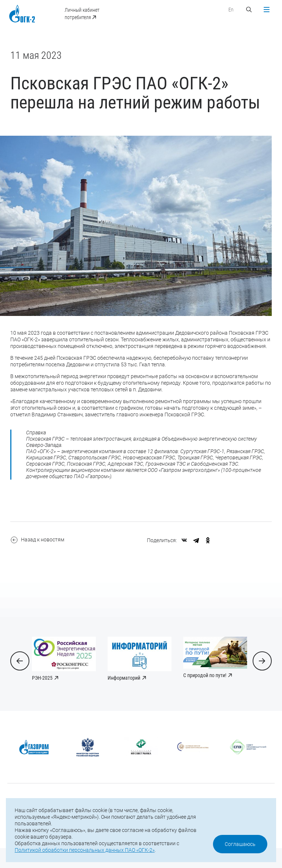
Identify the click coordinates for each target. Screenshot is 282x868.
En (229, 10)
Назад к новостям (39, 552)
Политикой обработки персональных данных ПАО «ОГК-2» (85, 850)
